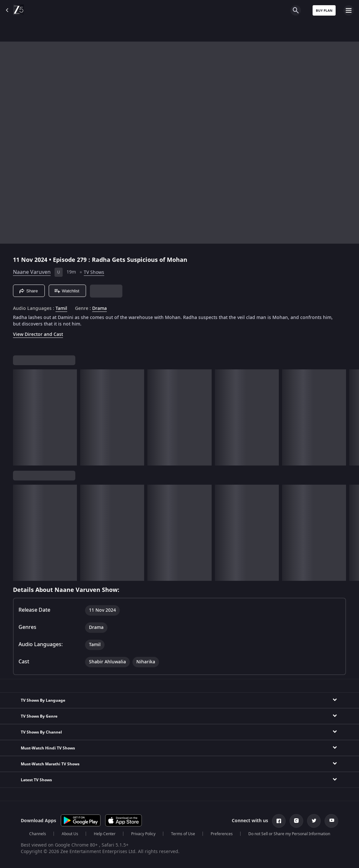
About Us (70, 834)
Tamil (61, 309)
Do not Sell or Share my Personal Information (289, 834)
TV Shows (94, 272)
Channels (38, 834)
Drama (99, 309)
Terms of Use (183, 834)
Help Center (105, 834)
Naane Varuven (32, 272)
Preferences (222, 834)
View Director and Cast (38, 334)
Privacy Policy (143, 834)
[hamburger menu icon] (349, 10)
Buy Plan (324, 11)
